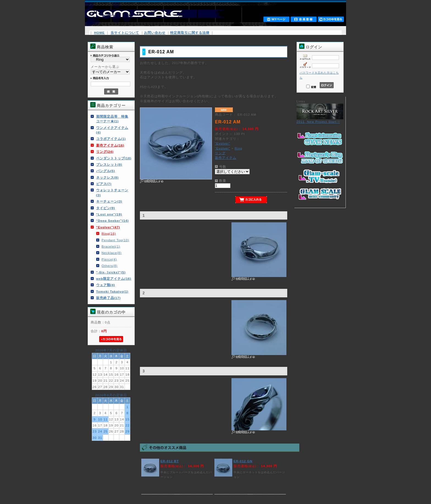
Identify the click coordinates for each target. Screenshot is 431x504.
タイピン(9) (106, 208)
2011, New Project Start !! (320, 120)
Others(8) (110, 266)
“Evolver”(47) (108, 227)
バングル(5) (106, 171)
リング (220, 153)
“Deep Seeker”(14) (113, 221)
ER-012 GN (243, 461)
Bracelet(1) (111, 246)
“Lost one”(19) (109, 214)
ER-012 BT (170, 461)
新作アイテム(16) (110, 145)
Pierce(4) (109, 259)
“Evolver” (223, 143)
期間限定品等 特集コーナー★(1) (112, 119)
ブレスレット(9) (109, 164)
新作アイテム (226, 158)
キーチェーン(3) (109, 201)
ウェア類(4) (106, 285)
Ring (238, 148)
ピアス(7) (104, 184)
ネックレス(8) (107, 177)
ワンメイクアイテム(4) (112, 130)
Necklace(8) (112, 253)
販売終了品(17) (109, 298)
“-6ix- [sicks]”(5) (111, 272)
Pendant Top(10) (116, 240)
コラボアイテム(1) (111, 139)
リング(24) (105, 152)
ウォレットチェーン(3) (112, 192)
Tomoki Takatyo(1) (112, 291)
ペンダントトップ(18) (114, 158)
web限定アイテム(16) (114, 279)
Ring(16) (109, 233)
